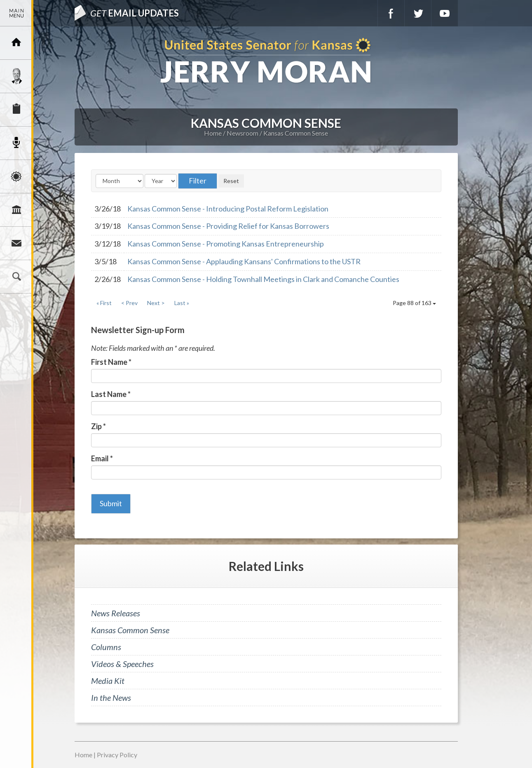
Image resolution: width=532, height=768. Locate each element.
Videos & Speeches (122, 664)
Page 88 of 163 (414, 303)
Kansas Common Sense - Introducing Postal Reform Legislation (228, 209)
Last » (182, 303)
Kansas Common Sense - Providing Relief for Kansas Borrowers (228, 226)
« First (104, 303)
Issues (16, 176)
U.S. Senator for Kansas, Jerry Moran (266, 61)
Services (16, 110)
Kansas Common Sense (296, 133)
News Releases (116, 613)
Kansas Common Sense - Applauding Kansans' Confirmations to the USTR (244, 261)
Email (102, 458)
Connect (16, 243)
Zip (98, 426)
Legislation (16, 210)
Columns (106, 647)
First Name (111, 362)
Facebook (391, 13)
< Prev (129, 303)
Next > (156, 303)
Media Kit (108, 681)
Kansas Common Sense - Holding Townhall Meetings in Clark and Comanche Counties (263, 279)
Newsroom (16, 143)
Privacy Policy (117, 755)
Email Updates (135, 13)
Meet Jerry (16, 76)
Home (213, 133)
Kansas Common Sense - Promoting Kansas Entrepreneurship (226, 244)
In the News (111, 698)
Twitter (418, 13)
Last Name (111, 394)
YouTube (445, 13)
